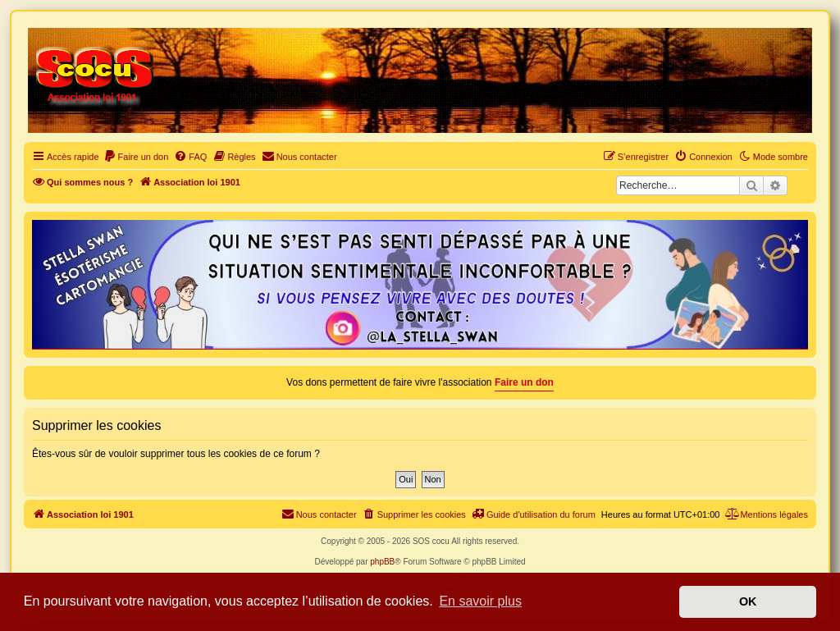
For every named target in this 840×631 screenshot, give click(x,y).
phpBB (382, 562)
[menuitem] (136, 157)
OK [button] (748, 601)
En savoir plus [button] (480, 601)
